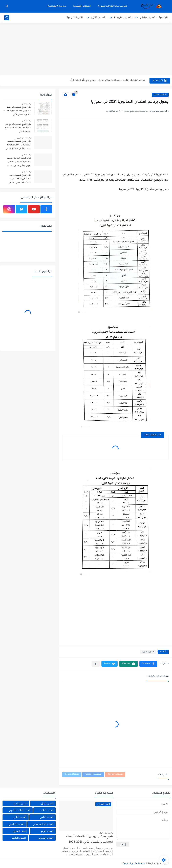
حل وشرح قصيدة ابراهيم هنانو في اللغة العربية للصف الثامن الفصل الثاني (17, 111)
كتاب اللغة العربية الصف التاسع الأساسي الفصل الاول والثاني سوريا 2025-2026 (19, 163)
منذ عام (25, 104)
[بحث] (7, 18)
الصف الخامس (16, 824)
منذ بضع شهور (23, 138)
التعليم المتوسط (123, 18)
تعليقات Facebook (93, 774)
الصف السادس (46, 838)
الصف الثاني (20, 817)
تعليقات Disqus (72, 774)
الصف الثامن (47, 817)
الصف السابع (20, 831)
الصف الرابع (47, 831)
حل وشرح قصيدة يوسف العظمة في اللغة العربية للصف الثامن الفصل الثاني (18, 145)
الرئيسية (163, 18)
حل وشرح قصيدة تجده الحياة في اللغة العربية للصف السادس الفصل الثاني (20, 180)
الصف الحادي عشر (43, 824)
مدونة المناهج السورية (134, 864)
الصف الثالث (47, 810)
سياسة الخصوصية (57, 6)
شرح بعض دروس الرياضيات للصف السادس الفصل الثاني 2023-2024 (90, 839)
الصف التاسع (20, 803)
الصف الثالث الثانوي (20, 810)
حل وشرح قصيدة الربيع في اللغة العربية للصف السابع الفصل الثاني (18, 128)
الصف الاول (47, 803)
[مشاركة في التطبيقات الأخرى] (96, 664)
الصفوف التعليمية (82, 6)
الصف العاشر (19, 838)
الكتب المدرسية (75, 18)
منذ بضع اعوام (105, 833)
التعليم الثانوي (99, 18)
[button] (148, 664)
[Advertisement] (86, 49)
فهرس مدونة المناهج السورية (113, 6)
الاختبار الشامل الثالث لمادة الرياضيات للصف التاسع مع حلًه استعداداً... (108, 80)
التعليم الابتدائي (148, 18)
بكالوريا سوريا (160, 95)
